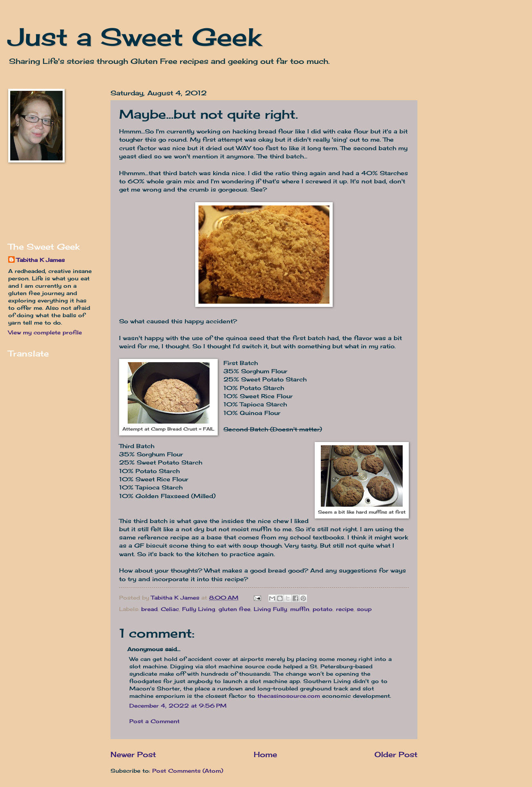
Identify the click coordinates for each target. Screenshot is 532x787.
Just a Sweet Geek (135, 37)
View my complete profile (45, 332)
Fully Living (199, 609)
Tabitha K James (41, 260)
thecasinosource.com (289, 696)
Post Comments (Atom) (188, 771)
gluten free (234, 609)
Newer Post (133, 754)
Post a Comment (154, 721)
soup (364, 609)
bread (149, 609)
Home (265, 754)
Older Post (396, 754)
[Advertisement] (34, 202)
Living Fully (270, 609)
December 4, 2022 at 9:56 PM (178, 706)
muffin (300, 609)
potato (323, 609)
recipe (345, 609)
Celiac (170, 609)
